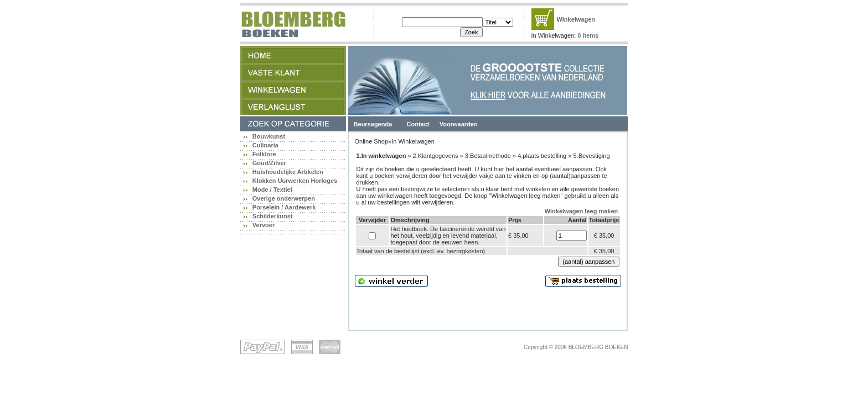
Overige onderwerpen (284, 198)
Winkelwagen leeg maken (582, 211)
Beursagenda (373, 124)
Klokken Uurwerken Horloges (295, 181)
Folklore (264, 154)
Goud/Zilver (269, 163)
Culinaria (265, 145)
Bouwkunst (269, 136)
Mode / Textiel (272, 190)
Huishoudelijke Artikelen (288, 172)
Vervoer (263, 225)
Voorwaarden (459, 124)
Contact (418, 124)
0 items (588, 35)
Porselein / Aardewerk (284, 207)
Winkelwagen (576, 19)
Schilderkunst (273, 216)
